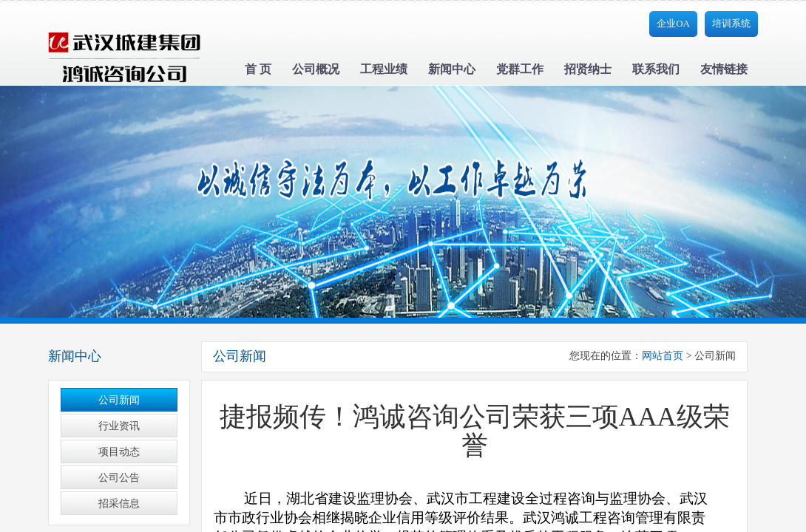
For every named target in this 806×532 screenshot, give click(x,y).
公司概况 (316, 69)
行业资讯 (119, 426)
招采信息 (119, 504)
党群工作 (520, 69)
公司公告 (119, 478)
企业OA (673, 23)
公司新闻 (119, 400)
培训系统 (731, 23)
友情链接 (724, 69)
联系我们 (656, 69)
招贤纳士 (588, 69)
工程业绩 (384, 69)
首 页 (258, 69)
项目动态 (119, 452)
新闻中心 (452, 69)
